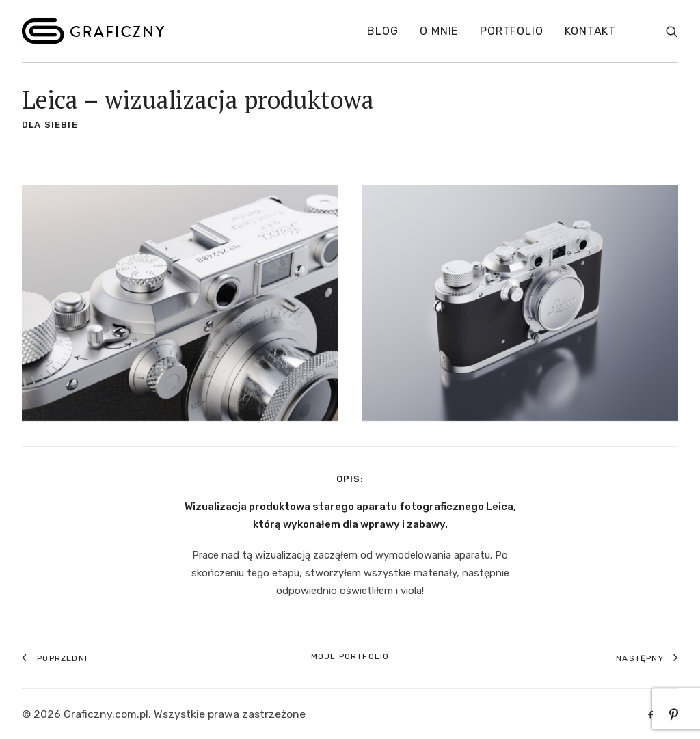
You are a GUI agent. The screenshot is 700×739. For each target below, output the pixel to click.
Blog (382, 31)
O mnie (439, 31)
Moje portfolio (350, 656)
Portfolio (511, 31)
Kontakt (590, 31)
